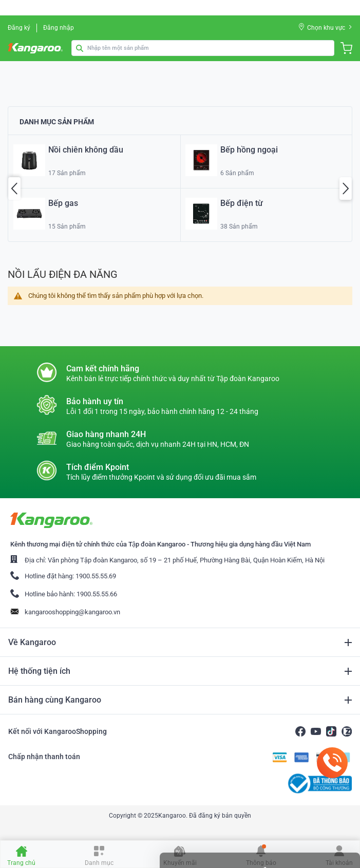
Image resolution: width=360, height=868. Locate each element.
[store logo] (36, 48)
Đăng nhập (59, 28)
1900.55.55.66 (97, 594)
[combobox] (203, 48)
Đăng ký (19, 28)
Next (346, 188)
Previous (14, 188)
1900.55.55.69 (96, 576)
